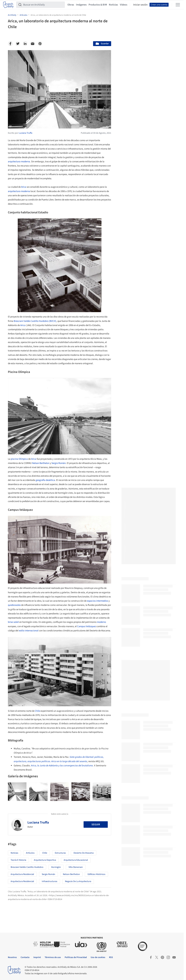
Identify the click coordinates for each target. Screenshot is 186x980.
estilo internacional (29, 631)
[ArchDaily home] (8, 5)
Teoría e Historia (18, 860)
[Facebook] (10, 44)
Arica (24, 187)
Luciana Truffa (38, 822)
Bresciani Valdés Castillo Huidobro (27, 867)
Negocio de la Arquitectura (78, 881)
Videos (124, 5)
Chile (37, 711)
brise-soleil (13, 622)
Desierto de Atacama (84, 853)
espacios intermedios (98, 601)
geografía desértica (45, 480)
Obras (71, 5)
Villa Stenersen (76, 867)
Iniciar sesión (140, 5)
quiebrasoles (14, 605)
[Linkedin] (25, 44)
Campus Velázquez (86, 626)
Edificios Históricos (96, 874)
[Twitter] (18, 44)
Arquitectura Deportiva (45, 860)
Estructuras (60, 853)
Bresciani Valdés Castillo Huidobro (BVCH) (35, 321)
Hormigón (56, 867)
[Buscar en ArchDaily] (43, 5)
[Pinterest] (40, 44)
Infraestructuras (50, 881)
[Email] (33, 44)
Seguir (96, 825)
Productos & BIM (98, 5)
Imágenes (81, 5)
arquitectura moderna (19, 162)
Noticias (113, 5)
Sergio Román (59, 463)
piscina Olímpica (19, 459)
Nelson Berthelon (41, 463)
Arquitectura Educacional (76, 860)
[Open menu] (178, 5)
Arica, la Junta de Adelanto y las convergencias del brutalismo (62, 766)
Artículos (30, 853)
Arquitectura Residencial (22, 874)
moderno (101, 622)
